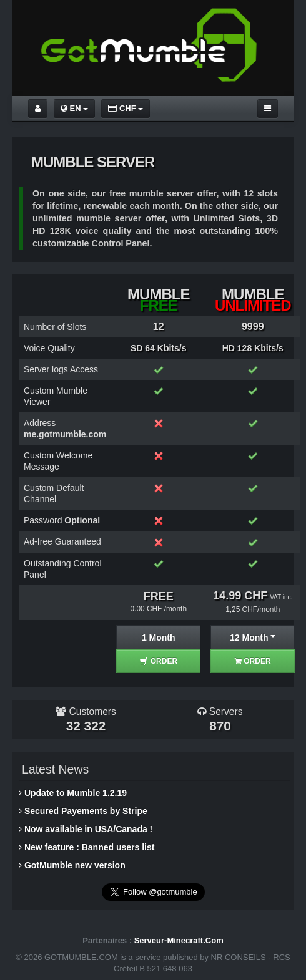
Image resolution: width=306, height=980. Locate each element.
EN (74, 108)
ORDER (158, 661)
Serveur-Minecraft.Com (179, 940)
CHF (126, 108)
